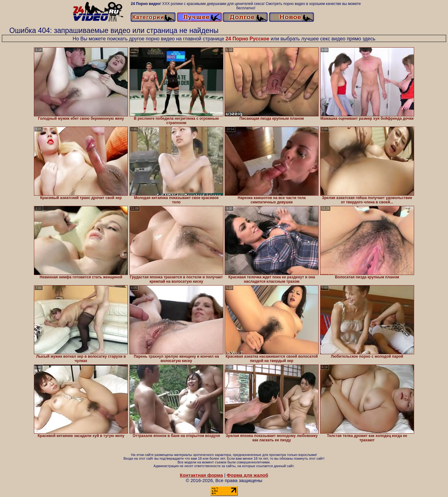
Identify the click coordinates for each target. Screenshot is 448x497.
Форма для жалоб (247, 475)
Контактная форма (201, 475)
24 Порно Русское (247, 39)
